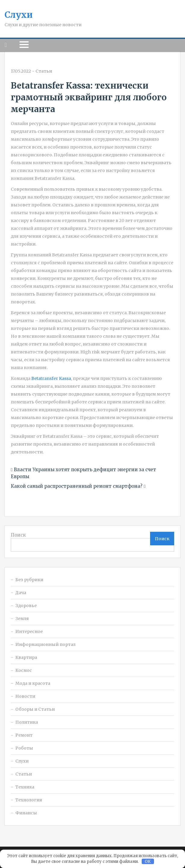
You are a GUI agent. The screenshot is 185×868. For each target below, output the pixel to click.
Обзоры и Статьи (35, 709)
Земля (22, 619)
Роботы (24, 748)
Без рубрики (29, 580)
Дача (21, 593)
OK (148, 862)
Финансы (26, 813)
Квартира (26, 657)
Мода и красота (33, 683)
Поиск (18, 535)
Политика (27, 722)
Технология (29, 800)
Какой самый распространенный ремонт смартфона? (77, 486)
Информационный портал (45, 644)
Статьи (44, 71)
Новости (25, 696)
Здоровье (26, 606)
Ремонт (24, 735)
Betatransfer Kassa (51, 378)
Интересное (29, 631)
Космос (24, 670)
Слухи (18, 15)
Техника (25, 787)
